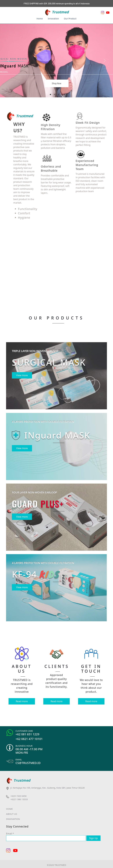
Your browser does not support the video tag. (57, 265)
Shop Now (57, 83)
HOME (9, 809)
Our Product (70, 19)
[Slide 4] (63, 94)
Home (40, 19)
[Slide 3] (59, 94)
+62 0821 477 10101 (29, 739)
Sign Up (93, 838)
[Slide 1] (50, 94)
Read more (22, 701)
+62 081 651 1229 (27, 734)
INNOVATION (13, 819)
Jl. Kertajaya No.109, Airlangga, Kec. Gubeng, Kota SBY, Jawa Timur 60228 (48, 788)
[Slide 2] (54, 94)
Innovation (53, 19)
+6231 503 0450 (18, 796)
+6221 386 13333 (19, 799)
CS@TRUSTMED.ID (28, 763)
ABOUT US (12, 814)
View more (22, 375)
